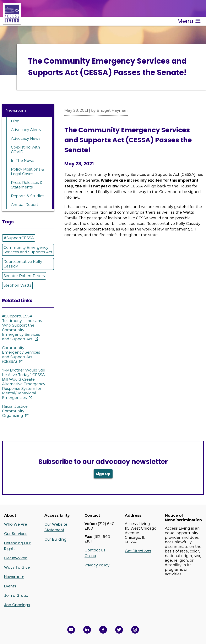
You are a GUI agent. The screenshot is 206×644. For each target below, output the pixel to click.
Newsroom (16, 110)
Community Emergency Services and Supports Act (28, 250)
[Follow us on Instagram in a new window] (135, 630)
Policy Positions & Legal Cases (28, 172)
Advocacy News (26, 139)
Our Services (16, 534)
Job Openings (17, 605)
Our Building (56, 539)
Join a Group (16, 595)
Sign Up (103, 474)
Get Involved (16, 558)
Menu (189, 21)
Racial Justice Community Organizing (15, 411)
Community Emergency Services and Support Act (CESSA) (21, 355)
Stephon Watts (17, 285)
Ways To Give (17, 567)
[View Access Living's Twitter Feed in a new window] (119, 630)
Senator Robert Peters (24, 276)
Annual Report (25, 205)
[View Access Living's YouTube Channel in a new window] (71, 630)
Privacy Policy (97, 565)
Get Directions (138, 551)
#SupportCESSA (19, 238)
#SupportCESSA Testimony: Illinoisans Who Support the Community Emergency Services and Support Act (22, 328)
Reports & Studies (28, 196)
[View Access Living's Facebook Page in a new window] (103, 630)
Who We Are (16, 524)
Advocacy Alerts (26, 130)
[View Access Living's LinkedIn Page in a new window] (87, 630)
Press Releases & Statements (27, 185)
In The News (23, 161)
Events (10, 586)
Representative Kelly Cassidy (23, 264)
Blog (15, 121)
